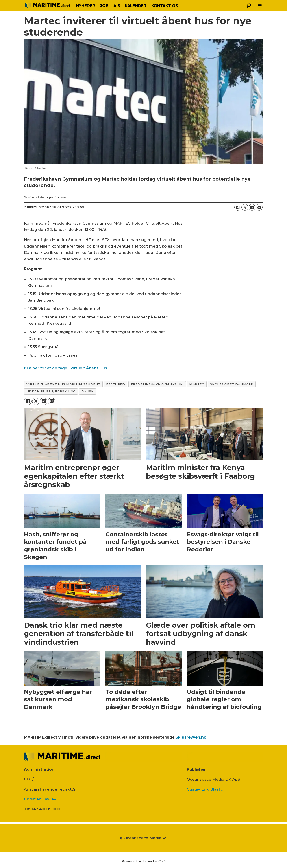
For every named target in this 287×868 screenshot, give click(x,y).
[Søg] (249, 6)
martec (197, 384)
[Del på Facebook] (238, 207)
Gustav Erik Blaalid (205, 789)
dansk (88, 391)
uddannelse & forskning (51, 391)
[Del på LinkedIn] (252, 207)
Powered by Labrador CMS (144, 861)
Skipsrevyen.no (191, 737)
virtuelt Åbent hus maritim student (63, 384)
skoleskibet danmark (232, 384)
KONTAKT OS (165, 6)
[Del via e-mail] (259, 207)
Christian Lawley (40, 799)
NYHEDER (86, 6)
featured (115, 384)
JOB (104, 6)
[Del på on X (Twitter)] (245, 207)
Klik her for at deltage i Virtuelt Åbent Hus (65, 368)
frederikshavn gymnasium (157, 384)
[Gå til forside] (48, 5)
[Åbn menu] (260, 6)
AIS (117, 6)
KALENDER (136, 6)
